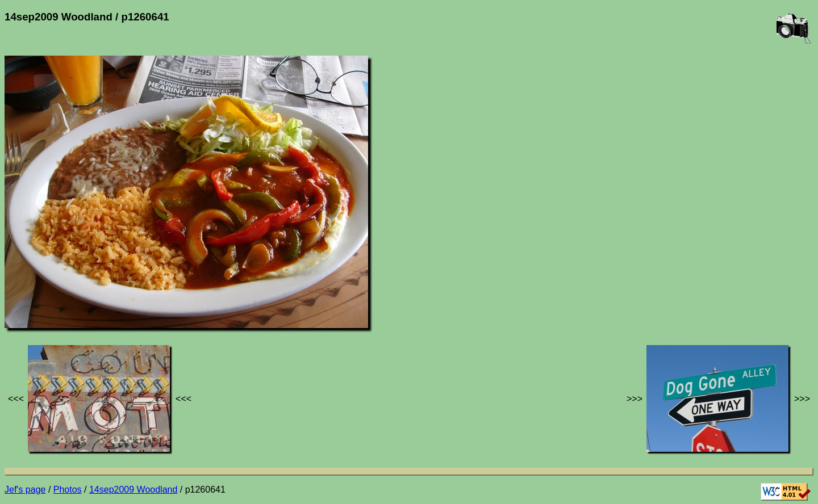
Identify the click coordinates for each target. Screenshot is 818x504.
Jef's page (25, 490)
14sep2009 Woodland (133, 490)
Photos (68, 490)
